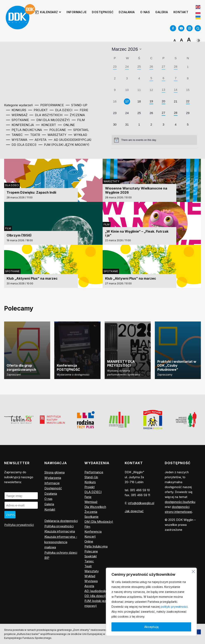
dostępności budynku (180, 502)
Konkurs (90, 482)
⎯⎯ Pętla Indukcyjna (24, 130)
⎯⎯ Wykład (78, 135)
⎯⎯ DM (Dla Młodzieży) (50, 120)
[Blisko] (193, 571)
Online (89, 541)
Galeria (162, 12)
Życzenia (91, 512)
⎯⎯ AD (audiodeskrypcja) (70, 140)
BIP (47, 558)
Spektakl (91, 556)
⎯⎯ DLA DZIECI (61, 110)
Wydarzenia (53, 478)
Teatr (88, 566)
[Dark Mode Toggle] (198, 39)
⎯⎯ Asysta (38, 140)
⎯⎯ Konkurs (16, 110)
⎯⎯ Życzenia (75, 115)
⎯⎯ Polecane (55, 130)
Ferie (88, 497)
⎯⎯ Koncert (46, 125)
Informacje (76, 12)
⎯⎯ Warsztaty (54, 135)
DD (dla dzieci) (95, 596)
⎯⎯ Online (66, 125)
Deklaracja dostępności (61, 521)
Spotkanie (12, 271)
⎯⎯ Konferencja (20, 125)
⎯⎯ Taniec (14, 135)
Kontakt (181, 12)
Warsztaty (111, 181)
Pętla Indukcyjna (96, 546)
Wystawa (91, 581)
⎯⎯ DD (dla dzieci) (21, 145)
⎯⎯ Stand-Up (77, 105)
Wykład (90, 576)
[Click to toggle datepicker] (127, 49)
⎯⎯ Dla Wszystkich (46, 115)
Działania (127, 12)
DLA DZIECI (12, 185)
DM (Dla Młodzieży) (99, 522)
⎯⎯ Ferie (81, 110)
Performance (94, 472)
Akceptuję (151, 627)
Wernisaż (91, 502)
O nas (145, 12)
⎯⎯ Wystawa (17, 140)
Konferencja (93, 532)
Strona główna (55, 472)
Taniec (89, 561)
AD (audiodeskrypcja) (100, 591)
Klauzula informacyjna (60, 531)
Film (8, 228)
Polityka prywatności (19, 525)
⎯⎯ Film (78, 120)
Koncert (90, 536)
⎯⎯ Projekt (38, 110)
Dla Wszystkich (95, 507)
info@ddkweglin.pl (141, 503)
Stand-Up (91, 477)
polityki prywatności (174, 607)
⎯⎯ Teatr (32, 135)
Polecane (91, 551)
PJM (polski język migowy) (97, 603)
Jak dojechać (134, 511)
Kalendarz (51, 12)
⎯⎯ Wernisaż (17, 115)
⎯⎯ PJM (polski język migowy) (64, 145)
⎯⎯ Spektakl (78, 130)
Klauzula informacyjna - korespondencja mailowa (61, 542)
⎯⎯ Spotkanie (18, 120)
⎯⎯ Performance (49, 105)
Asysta (89, 586)
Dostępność (103, 12)
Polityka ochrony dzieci (61, 553)
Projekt (89, 487)
